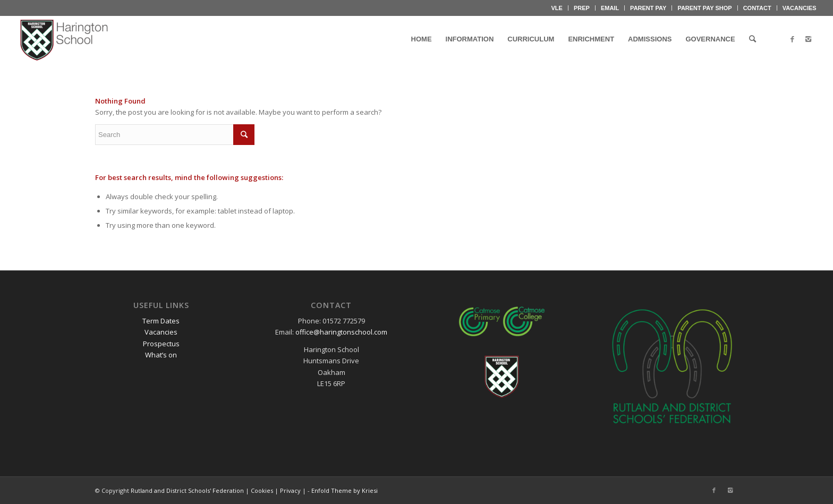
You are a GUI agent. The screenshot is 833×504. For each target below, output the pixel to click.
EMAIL (610, 8)
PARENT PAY (648, 8)
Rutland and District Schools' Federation (187, 490)
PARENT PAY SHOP (704, 8)
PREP (582, 8)
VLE (557, 8)
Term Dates (161, 321)
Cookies (262, 490)
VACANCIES (800, 8)
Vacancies (161, 332)
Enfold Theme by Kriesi (345, 490)
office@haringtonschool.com (341, 332)
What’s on (161, 355)
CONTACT (757, 8)
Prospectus (161, 344)
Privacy (290, 490)
